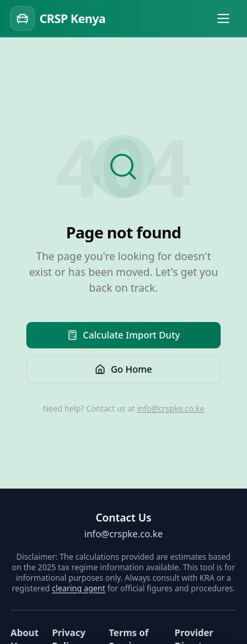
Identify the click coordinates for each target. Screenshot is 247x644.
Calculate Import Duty (123, 335)
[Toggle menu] (223, 18)
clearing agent (79, 588)
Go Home (123, 369)
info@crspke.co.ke (171, 409)
